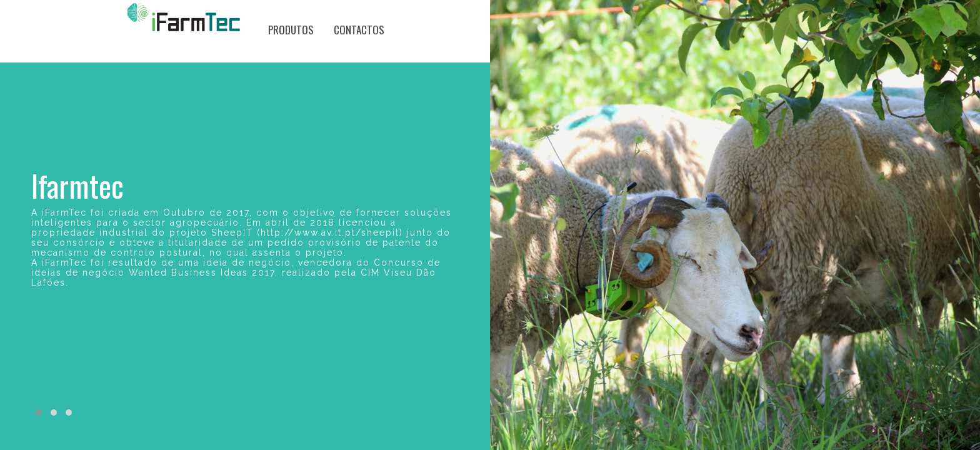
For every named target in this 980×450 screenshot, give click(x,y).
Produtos (291, 30)
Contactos (359, 30)
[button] (39, 412)
